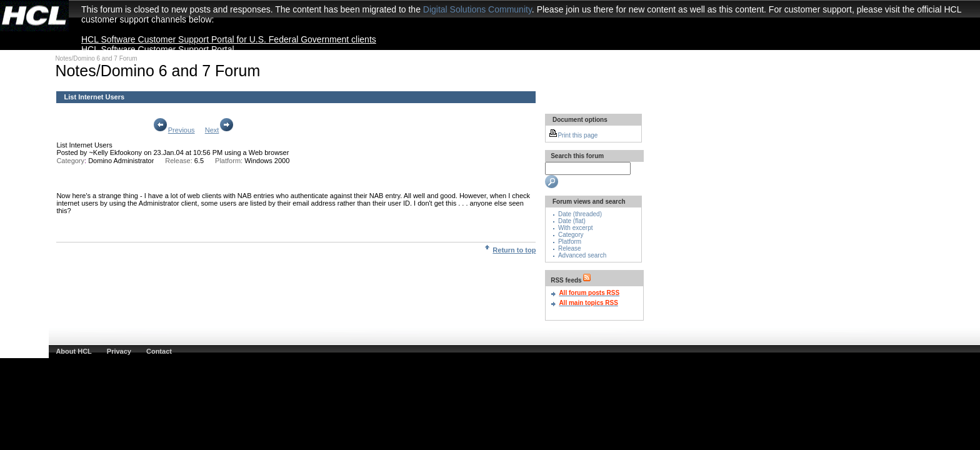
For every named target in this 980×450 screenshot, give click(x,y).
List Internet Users (84, 145)
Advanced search (582, 255)
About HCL (73, 351)
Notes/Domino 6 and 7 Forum (96, 58)
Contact (159, 351)
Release (570, 248)
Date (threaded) (580, 214)
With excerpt (576, 228)
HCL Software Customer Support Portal (158, 49)
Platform (570, 242)
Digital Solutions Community (477, 9)
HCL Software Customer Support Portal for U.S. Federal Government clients (229, 39)
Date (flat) (572, 221)
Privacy (119, 351)
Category (571, 235)
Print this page (573, 135)
